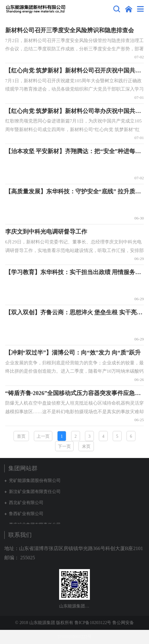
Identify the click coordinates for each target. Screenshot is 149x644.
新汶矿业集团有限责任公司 (35, 492)
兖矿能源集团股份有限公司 (35, 481)
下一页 (64, 446)
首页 (21, 436)
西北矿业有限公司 (26, 503)
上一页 (43, 436)
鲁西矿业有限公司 (26, 514)
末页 (86, 446)
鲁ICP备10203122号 (93, 623)
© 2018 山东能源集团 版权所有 (44, 623)
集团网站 (129, 9)
